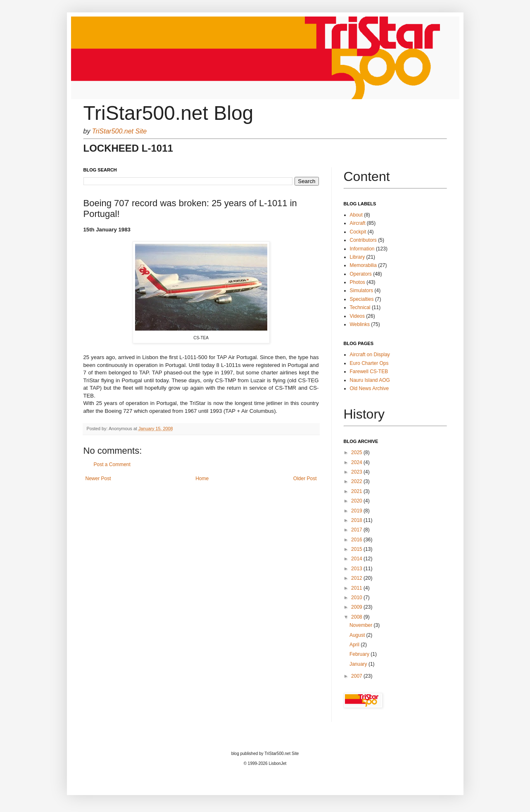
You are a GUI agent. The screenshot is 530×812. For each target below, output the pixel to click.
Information (362, 249)
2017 (357, 530)
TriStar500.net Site (119, 131)
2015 (357, 549)
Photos (358, 282)
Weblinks (360, 324)
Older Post (305, 479)
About (356, 215)
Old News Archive (370, 388)
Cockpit (358, 232)
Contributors (363, 240)
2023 (357, 472)
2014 (357, 559)
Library (358, 257)
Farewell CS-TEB (369, 371)
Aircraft (358, 223)
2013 (357, 569)
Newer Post (98, 479)
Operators (361, 274)
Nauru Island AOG (370, 380)
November (362, 625)
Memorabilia (363, 265)
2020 (357, 501)
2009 (357, 607)
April (355, 645)
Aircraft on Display (370, 355)
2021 (357, 491)
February (360, 654)
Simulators (362, 291)
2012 (357, 578)
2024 (357, 462)
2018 (357, 520)
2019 (357, 511)
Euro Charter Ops (369, 363)
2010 (357, 598)
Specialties (362, 299)
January (359, 664)
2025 (357, 452)
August (358, 635)
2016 (357, 540)
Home (202, 479)
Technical (360, 307)
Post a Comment (112, 464)
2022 (357, 481)
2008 (357, 617)
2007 (357, 676)
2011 (357, 588)
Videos (357, 316)
